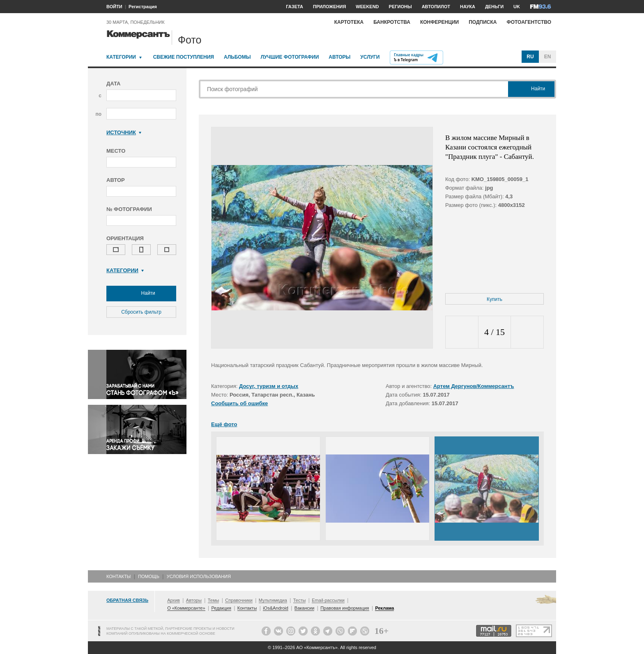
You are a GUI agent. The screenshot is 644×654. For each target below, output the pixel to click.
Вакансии (305, 608)
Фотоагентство (529, 22)
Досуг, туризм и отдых (269, 386)
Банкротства (392, 22)
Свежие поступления (184, 57)
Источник (124, 132)
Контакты (118, 576)
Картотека (349, 22)
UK (517, 7)
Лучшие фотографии (290, 57)
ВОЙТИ (114, 7)
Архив (174, 600)
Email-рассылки (328, 600)
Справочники (239, 600)
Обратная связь (127, 600)
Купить (494, 299)
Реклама (384, 608)
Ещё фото (224, 424)
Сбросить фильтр (141, 312)
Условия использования (199, 576)
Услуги (370, 57)
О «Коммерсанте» (186, 608)
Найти (141, 294)
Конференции (439, 22)
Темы (214, 600)
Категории (121, 57)
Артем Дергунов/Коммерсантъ (474, 386)
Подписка (483, 22)
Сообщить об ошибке (239, 403)
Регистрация (143, 7)
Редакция (221, 608)
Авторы (339, 57)
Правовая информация (345, 608)
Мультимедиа (273, 600)
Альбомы (237, 57)
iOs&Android (276, 608)
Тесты (300, 600)
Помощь (149, 576)
